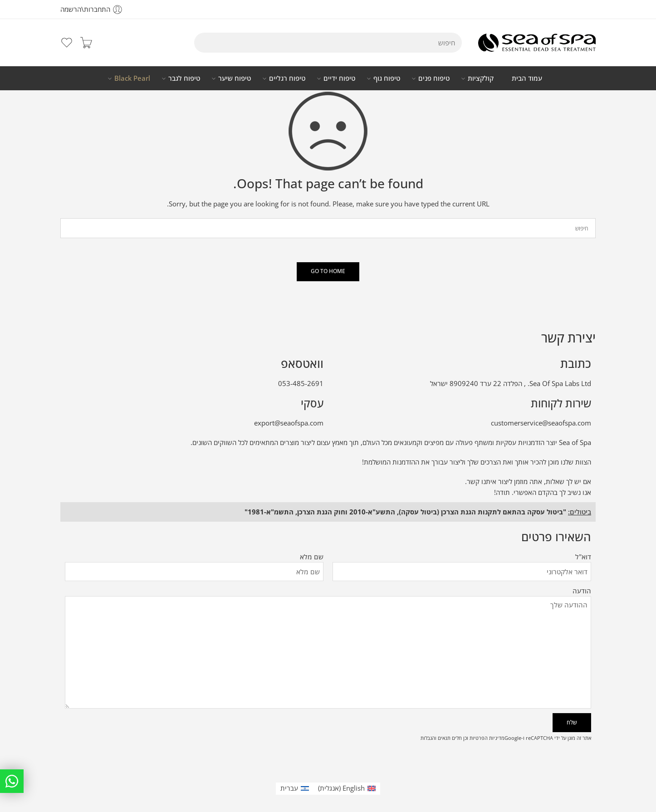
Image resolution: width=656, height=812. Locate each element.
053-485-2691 (301, 384)
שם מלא (194, 557)
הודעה (328, 597)
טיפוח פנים (434, 78)
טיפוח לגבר (184, 78)
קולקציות (481, 78)
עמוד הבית (527, 78)
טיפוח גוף (387, 78)
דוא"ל (462, 557)
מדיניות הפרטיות (487, 738)
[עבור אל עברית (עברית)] (295, 788)
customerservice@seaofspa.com (541, 423)
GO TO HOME (328, 271)
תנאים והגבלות (436, 738)
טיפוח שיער (235, 78)
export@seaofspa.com (289, 423)
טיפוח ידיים (339, 78)
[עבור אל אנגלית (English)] (347, 788)
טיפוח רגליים (287, 78)
